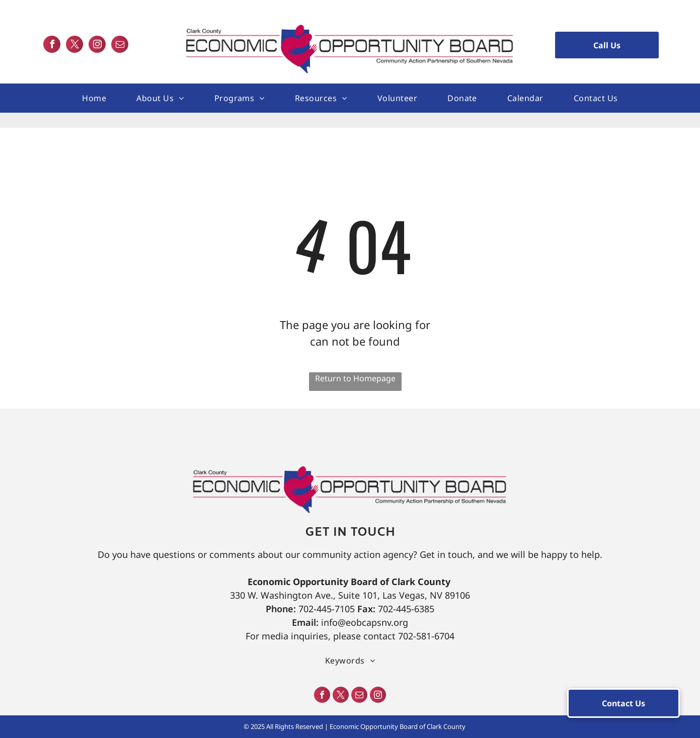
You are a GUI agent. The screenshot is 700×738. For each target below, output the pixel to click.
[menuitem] (94, 98)
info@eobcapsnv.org (365, 622)
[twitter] (74, 46)
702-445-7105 (327, 609)
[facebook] (52, 46)
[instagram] (97, 46)
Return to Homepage (355, 378)
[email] (120, 46)
